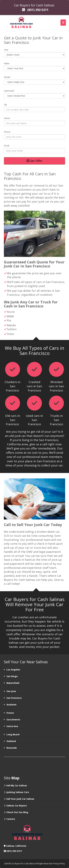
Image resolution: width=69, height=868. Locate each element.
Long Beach (13, 734)
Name (7, 118)
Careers (11, 819)
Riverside (12, 748)
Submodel (9, 91)
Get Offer (34, 161)
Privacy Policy (59, 864)
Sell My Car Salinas (17, 785)
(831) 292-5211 (14, 851)
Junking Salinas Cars (18, 792)
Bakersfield (13, 683)
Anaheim (11, 705)
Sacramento (13, 719)
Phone (7, 132)
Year (6, 50)
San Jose (11, 691)
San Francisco (14, 698)
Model (7, 77)
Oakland (11, 741)
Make (7, 63)
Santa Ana (12, 726)
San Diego (12, 676)
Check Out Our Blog (17, 812)
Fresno (10, 713)
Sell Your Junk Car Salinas (20, 799)
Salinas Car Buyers (17, 806)
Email (7, 146)
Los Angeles (13, 670)
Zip (5, 104)
